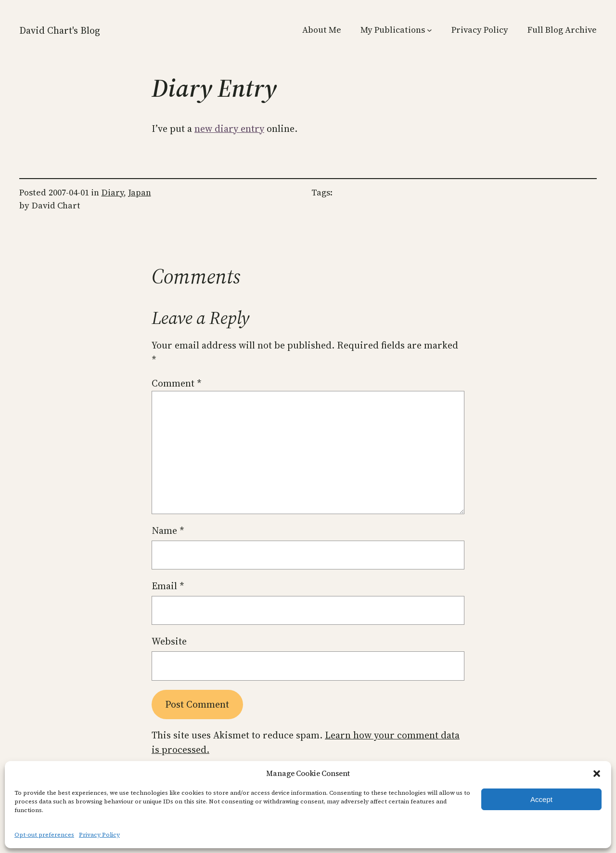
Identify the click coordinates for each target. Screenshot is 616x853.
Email (168, 586)
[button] (597, 774)
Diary (113, 193)
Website (169, 641)
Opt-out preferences (44, 835)
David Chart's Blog (60, 30)
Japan (140, 193)
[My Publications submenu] (430, 30)
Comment (177, 383)
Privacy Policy (99, 835)
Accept (541, 799)
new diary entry (229, 129)
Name (168, 530)
